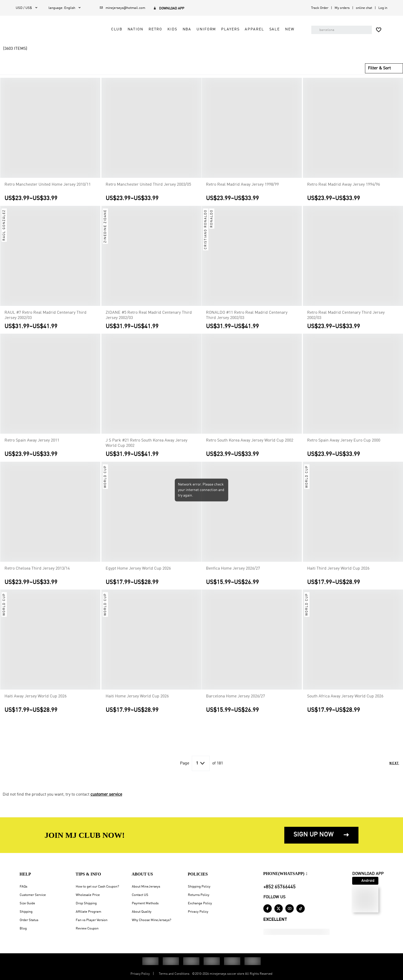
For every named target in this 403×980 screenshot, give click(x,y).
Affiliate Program (88, 912)
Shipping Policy (199, 887)
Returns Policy (199, 895)
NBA (183, 35)
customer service (106, 797)
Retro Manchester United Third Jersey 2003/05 (148, 188)
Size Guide (27, 903)
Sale (270, 35)
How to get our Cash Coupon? (97, 887)
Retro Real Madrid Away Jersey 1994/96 (344, 188)
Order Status (29, 920)
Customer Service (33, 895)
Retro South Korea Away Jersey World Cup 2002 (250, 443)
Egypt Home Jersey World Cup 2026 (138, 571)
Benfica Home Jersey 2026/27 (233, 571)
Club (112, 35)
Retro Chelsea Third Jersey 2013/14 (37, 571)
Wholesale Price (88, 895)
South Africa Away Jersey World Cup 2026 (345, 699)
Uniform (202, 35)
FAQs (23, 887)
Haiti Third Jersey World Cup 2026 (338, 571)
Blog (23, 929)
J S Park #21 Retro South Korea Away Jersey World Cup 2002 (146, 446)
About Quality (142, 912)
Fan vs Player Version (92, 920)
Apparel (250, 35)
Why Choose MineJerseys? (151, 920)
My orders (342, 8)
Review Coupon (87, 929)
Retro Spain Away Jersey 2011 (32, 443)
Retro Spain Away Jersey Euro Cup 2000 (344, 443)
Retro (151, 35)
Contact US (140, 895)
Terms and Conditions (174, 974)
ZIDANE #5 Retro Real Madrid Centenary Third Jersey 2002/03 (149, 318)
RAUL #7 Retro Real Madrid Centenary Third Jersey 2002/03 (45, 318)
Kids (168, 35)
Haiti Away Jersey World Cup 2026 (36, 699)
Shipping (26, 912)
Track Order (320, 8)
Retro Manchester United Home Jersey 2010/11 (48, 188)
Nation (131, 35)
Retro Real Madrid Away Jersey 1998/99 (242, 188)
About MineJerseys (146, 887)
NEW (286, 35)
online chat (364, 8)
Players (226, 35)
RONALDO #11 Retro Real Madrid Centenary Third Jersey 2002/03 (247, 318)
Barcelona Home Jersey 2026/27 (235, 699)
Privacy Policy (198, 912)
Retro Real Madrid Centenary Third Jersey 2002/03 (346, 318)
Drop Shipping (86, 903)
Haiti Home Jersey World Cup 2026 (137, 699)
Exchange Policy (200, 903)
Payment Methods (145, 903)
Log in (383, 8)
